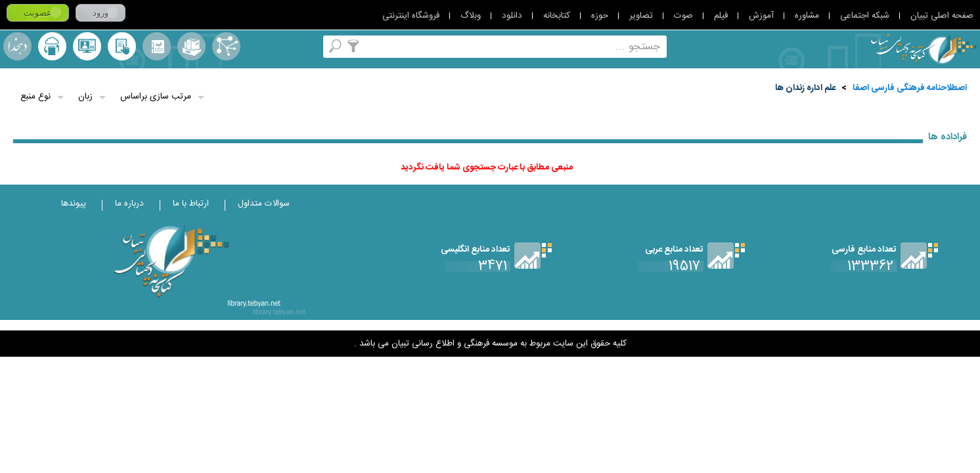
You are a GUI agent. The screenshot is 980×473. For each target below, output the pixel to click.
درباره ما (129, 204)
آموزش (761, 16)
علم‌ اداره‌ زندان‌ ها (805, 88)
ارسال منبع (52, 46)
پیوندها (74, 204)
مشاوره (807, 16)
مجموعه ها (191, 46)
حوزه (600, 16)
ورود (100, 13)
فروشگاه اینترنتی (411, 16)
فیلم (721, 16)
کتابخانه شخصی (122, 46)
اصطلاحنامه (226, 46)
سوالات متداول (264, 204)
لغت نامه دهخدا (17, 46)
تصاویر (641, 16)
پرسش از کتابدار (87, 46)
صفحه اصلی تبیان (942, 16)
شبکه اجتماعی (865, 16)
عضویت (38, 13)
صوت (683, 16)
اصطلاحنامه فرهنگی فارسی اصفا (910, 88)
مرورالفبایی (157, 46)
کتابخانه (557, 16)
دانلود (512, 16)
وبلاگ (471, 16)
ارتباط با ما (191, 204)
